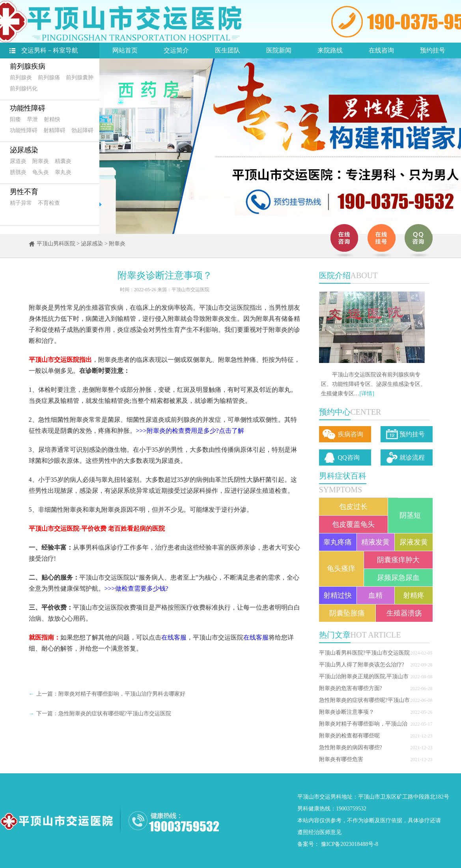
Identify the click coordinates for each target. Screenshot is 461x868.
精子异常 (21, 203)
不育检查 (49, 203)
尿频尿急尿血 (398, 578)
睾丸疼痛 (338, 542)
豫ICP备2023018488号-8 (350, 844)
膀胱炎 (18, 172)
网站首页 (125, 50)
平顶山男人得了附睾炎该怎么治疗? (362, 665)
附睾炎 (41, 161)
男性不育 (24, 192)
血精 (375, 595)
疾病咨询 (351, 434)
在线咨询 (381, 50)
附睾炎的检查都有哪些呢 (349, 736)
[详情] (367, 394)
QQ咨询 (349, 457)
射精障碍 (54, 130)
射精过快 (338, 595)
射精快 (52, 119)
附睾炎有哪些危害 (341, 759)
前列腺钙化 (24, 89)
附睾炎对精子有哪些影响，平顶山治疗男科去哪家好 (122, 694)
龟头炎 (41, 172)
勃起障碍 (82, 130)
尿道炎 (18, 161)
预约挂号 (433, 50)
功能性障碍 (28, 108)
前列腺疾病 (28, 66)
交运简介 (176, 50)
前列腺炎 (21, 78)
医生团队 (228, 50)
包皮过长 (353, 507)
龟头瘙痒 (341, 569)
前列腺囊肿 (80, 78)
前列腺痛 (49, 78)
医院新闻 (279, 50)
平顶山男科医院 (56, 244)
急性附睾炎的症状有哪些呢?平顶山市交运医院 (115, 714)
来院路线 (330, 50)
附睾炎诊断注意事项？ (347, 712)
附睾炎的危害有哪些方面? (351, 688)
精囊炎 (63, 161)
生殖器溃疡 (404, 613)
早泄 (32, 119)
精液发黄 (375, 542)
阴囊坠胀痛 (347, 613)
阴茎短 (410, 515)
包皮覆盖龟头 (353, 524)
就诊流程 (412, 457)
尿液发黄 (414, 542)
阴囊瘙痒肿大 (398, 560)
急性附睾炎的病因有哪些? (351, 747)
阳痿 (15, 119)
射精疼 (414, 595)
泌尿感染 (24, 150)
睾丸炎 (63, 172)
